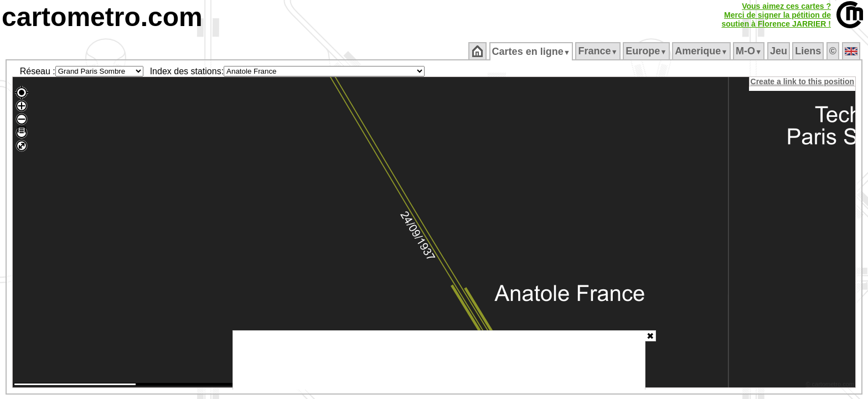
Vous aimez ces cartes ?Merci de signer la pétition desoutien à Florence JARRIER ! (776, 15)
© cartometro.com (831, 386)
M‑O (750, 51)
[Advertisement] (439, 360)
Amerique (702, 51)
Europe (647, 51)
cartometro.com (102, 17)
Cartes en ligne (532, 52)
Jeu (779, 51)
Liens (809, 51)
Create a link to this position (803, 81)
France (599, 51)
